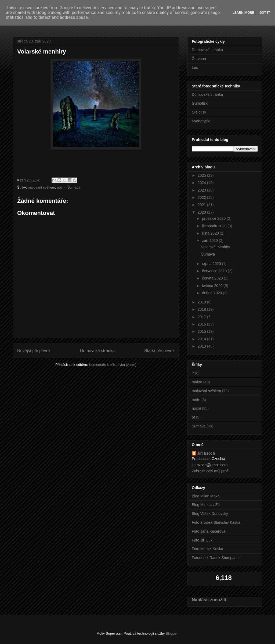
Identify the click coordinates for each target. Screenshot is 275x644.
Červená (199, 59)
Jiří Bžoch (206, 453)
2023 (202, 190)
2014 (202, 339)
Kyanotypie (201, 121)
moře (196, 400)
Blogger (172, 633)
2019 (202, 302)
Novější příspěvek (34, 351)
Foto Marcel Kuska (207, 549)
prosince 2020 (214, 218)
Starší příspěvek (159, 351)
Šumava (74, 187)
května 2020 (213, 286)
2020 (202, 212)
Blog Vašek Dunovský (210, 514)
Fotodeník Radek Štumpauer (216, 558)
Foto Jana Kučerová (209, 531)
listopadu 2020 (215, 226)
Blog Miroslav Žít (206, 505)
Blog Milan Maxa (206, 496)
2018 (202, 309)
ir (193, 373)
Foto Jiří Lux (202, 540)
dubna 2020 (212, 293)
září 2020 (210, 240)
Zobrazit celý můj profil (211, 471)
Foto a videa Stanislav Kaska (216, 522)
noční (61, 187)
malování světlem (41, 187)
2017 (202, 317)
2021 (202, 205)
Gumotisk (200, 103)
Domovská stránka (97, 351)
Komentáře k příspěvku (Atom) (113, 365)
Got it (265, 13)
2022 (202, 197)
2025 (202, 175)
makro (197, 382)
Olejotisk (199, 112)
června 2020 (213, 278)
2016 (202, 324)
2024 (202, 183)
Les (195, 68)
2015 (202, 331)
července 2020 (215, 271)
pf (193, 417)
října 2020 (211, 233)
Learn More (243, 13)
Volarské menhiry (216, 247)
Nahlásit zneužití (209, 600)
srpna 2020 (212, 264)
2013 (202, 346)
